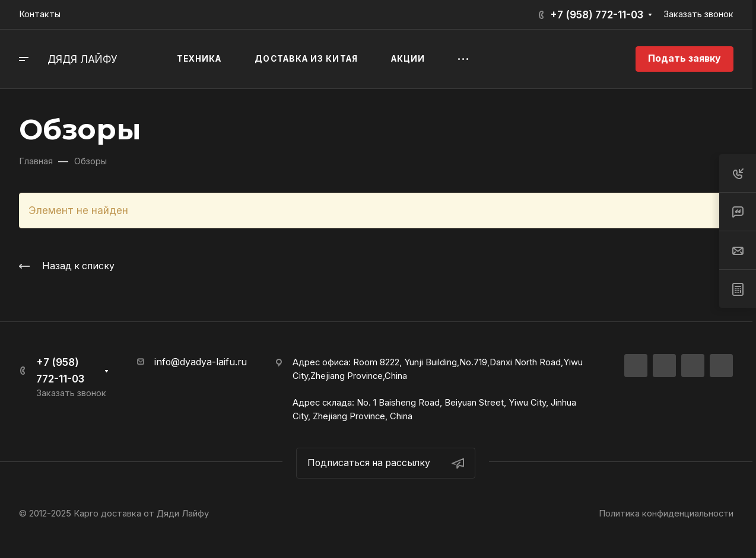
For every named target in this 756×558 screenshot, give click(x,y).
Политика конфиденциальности (666, 514)
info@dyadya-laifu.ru (201, 362)
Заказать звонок (698, 14)
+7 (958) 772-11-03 (597, 15)
